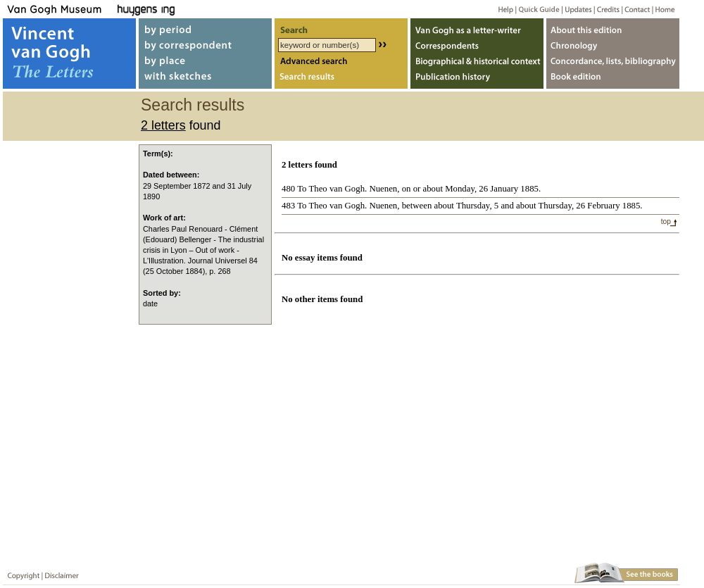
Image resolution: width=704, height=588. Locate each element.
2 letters (163, 125)
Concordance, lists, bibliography (613, 62)
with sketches (205, 80)
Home (663, 9)
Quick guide (538, 9)
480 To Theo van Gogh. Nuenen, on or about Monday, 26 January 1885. (411, 189)
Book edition (613, 80)
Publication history (477, 80)
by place (205, 62)
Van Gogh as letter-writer (477, 27)
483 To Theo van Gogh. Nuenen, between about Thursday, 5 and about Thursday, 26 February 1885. (462, 206)
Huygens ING (184, 9)
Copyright (20, 573)
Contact (635, 9)
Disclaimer (59, 573)
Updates (577, 9)
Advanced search (341, 62)
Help (500, 9)
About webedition (613, 27)
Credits (606, 9)
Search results (341, 80)
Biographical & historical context (477, 62)
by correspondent (205, 45)
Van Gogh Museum (59, 9)
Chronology (613, 45)
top (666, 221)
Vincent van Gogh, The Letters (69, 54)
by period (205, 27)
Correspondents (477, 45)
